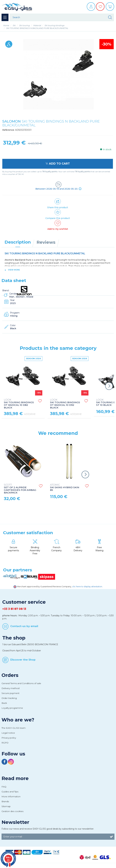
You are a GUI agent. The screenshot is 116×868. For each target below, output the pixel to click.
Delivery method (10, 688)
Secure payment (10, 693)
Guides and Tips (10, 792)
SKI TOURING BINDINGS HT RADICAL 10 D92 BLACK (65, 404)
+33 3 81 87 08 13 (14, 609)
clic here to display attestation (87, 587)
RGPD (5, 743)
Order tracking (9, 698)
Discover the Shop (23, 659)
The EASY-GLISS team (14, 728)
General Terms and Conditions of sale (21, 683)
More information (11, 796)
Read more (15, 778)
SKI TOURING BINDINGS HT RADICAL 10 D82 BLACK (19, 404)
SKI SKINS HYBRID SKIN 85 (65, 488)
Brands (5, 801)
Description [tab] (18, 242)
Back (4, 703)
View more (14, 270)
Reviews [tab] (46, 242)
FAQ (4, 787)
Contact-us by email (24, 626)
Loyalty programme (12, 708)
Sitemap (6, 806)
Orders (10, 675)
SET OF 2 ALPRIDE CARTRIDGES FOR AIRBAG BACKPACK (20, 489)
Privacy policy (9, 738)
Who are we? (18, 720)
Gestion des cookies (12, 811)
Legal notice (8, 733)
